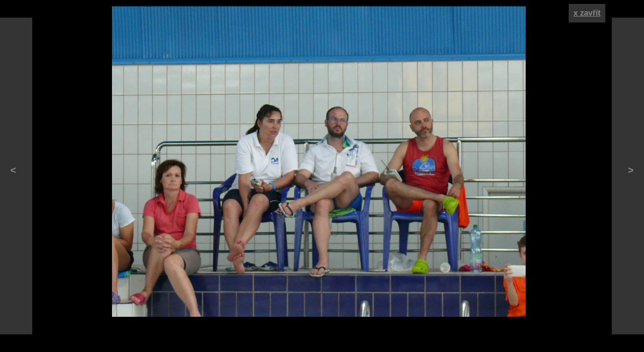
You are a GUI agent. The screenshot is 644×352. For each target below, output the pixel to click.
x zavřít (587, 13)
